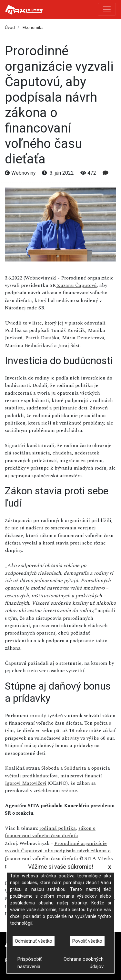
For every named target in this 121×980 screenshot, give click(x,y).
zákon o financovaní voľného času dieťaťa (50, 832)
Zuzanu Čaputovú (76, 285)
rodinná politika (58, 828)
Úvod (10, 27)
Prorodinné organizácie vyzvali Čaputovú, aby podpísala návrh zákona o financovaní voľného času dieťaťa (58, 851)
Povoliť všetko (87, 941)
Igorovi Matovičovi (26, 783)
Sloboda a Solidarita (63, 768)
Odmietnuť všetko (34, 941)
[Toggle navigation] (107, 9)
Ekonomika (33, 27)
